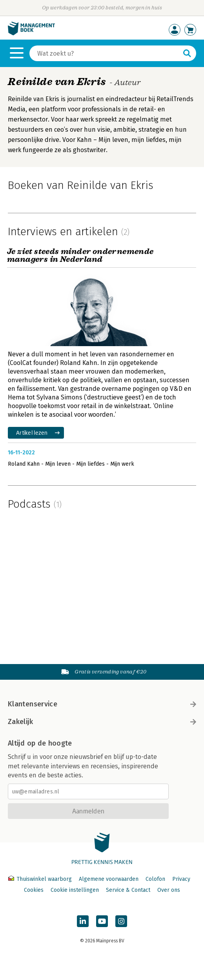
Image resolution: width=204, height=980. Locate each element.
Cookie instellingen (75, 890)
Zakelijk (102, 722)
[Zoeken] (105, 53)
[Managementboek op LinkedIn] (83, 921)
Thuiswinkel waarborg (41, 879)
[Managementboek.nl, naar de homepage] (31, 34)
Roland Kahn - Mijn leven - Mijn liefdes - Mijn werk (71, 464)
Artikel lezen (32, 433)
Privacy (181, 879)
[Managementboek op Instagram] (121, 921)
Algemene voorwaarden (109, 879)
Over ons (169, 890)
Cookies (34, 890)
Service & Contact (128, 890)
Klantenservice (102, 704)
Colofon (155, 879)
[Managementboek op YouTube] (102, 921)
